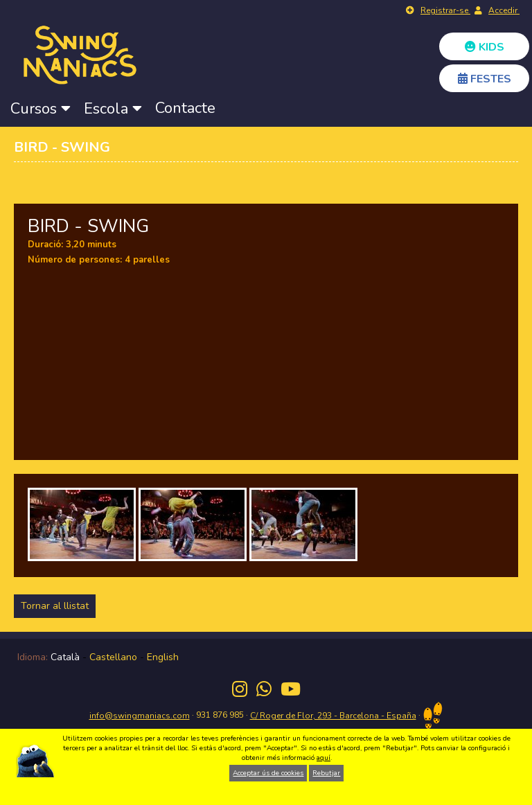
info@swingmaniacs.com (140, 716)
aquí (323, 758)
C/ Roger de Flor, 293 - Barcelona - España (333, 716)
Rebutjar (326, 773)
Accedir (504, 10)
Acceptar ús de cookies (268, 773)
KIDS (485, 47)
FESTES (485, 79)
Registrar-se (445, 10)
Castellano (113, 657)
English (163, 657)
